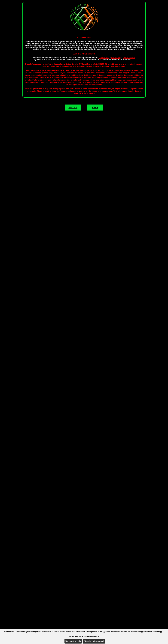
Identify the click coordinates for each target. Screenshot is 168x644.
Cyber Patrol (129, 58)
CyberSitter (104, 58)
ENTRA (73, 107)
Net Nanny (116, 58)
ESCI (95, 107)
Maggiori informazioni (94, 641)
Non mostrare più (73, 641)
